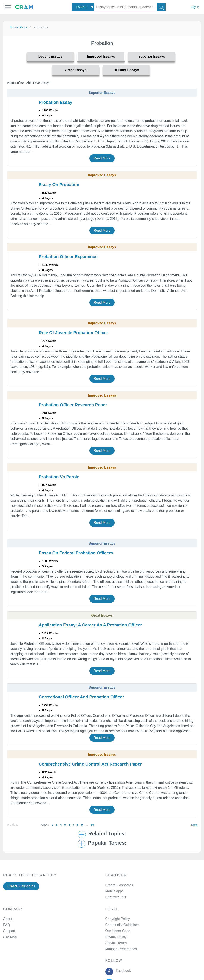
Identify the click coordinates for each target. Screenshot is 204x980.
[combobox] (83, 7)
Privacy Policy (116, 937)
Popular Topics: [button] (107, 843)
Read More (102, 158)
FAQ (7, 925)
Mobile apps (114, 891)
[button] (8, 7)
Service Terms (116, 943)
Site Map (10, 937)
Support (9, 931)
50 (92, 825)
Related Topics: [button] (107, 834)
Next (194, 825)
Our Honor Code (118, 931)
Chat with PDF (116, 897)
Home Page (19, 27)
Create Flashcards (21, 886)
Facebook (122, 971)
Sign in (195, 7)
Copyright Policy (118, 919)
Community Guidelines (122, 925)
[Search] (161, 7)
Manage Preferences (121, 949)
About (8, 919)
